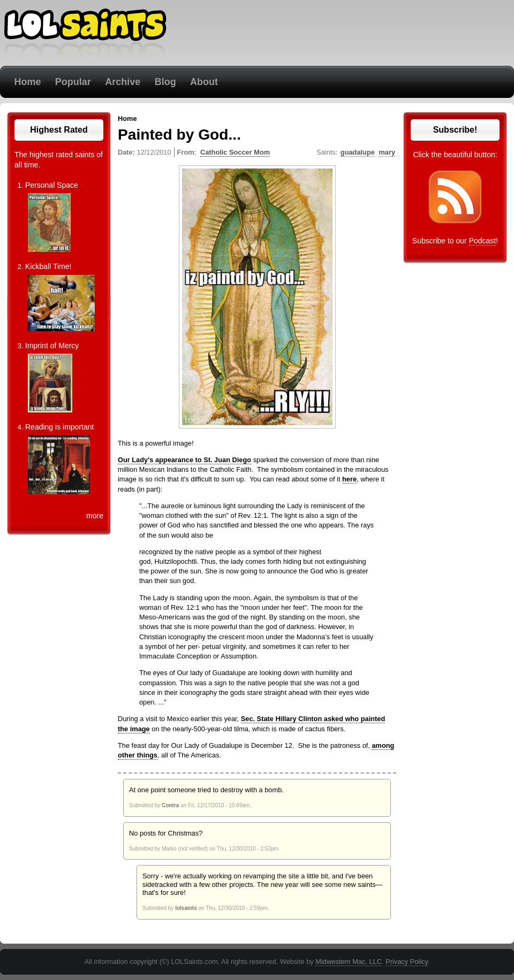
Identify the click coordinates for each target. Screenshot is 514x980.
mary (387, 152)
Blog (165, 82)
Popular (73, 82)
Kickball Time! (48, 266)
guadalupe (358, 152)
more (95, 516)
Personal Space (52, 185)
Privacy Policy (407, 962)
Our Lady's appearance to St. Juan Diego (184, 460)
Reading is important (59, 427)
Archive (123, 82)
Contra (170, 805)
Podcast (483, 241)
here (349, 479)
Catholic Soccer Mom (235, 152)
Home (27, 82)
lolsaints (186, 908)
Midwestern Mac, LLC (349, 962)
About (204, 82)
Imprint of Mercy (52, 346)
